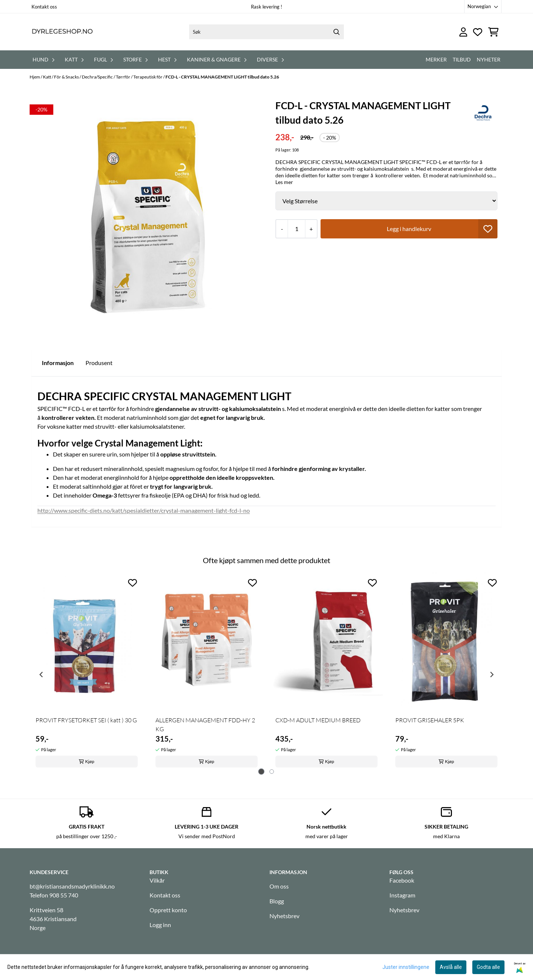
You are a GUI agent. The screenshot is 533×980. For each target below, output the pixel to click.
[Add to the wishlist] (133, 583)
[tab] (262, 772)
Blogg (277, 901)
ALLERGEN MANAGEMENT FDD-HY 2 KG (205, 725)
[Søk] (266, 32)
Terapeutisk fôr (148, 77)
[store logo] (62, 32)
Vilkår (157, 880)
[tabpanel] (87, 672)
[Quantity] (296, 229)
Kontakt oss (44, 7)
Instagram (402, 895)
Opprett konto (168, 910)
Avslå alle (451, 967)
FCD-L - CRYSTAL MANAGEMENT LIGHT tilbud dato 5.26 (222, 77)
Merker (436, 59)
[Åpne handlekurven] (493, 32)
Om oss (279, 886)
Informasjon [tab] (58, 363)
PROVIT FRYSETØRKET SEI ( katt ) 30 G (86, 720)
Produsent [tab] (99, 363)
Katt (47, 77)
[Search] (336, 32)
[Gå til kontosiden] (463, 32)
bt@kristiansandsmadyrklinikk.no (72, 886)
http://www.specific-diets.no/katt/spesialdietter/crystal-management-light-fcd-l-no (144, 510)
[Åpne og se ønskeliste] (478, 32)
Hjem (35, 77)
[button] (488, 229)
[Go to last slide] (41, 675)
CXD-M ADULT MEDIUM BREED (318, 720)
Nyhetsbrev (284, 916)
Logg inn (160, 925)
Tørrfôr (123, 77)
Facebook (402, 880)
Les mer (284, 182)
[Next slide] (492, 675)
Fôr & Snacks (67, 77)
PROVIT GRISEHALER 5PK (430, 720)
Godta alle (488, 967)
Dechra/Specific (98, 77)
